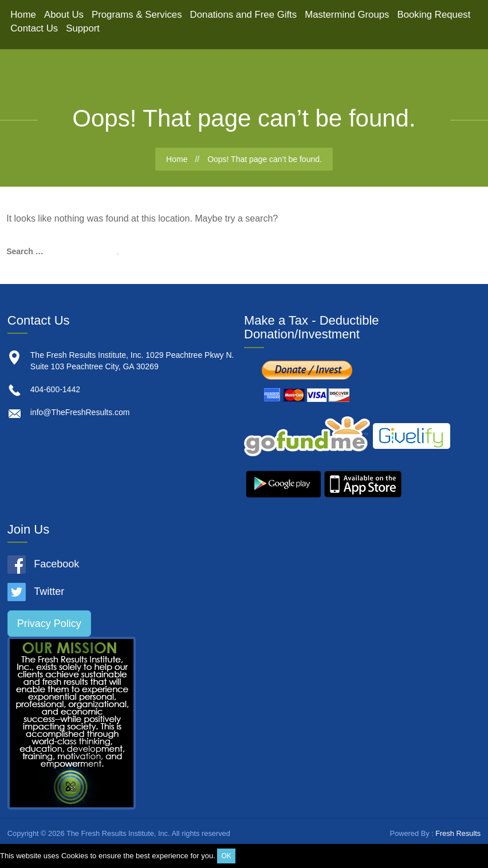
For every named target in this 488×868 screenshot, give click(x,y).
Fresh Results (458, 833)
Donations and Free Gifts (244, 15)
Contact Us (34, 28)
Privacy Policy (49, 624)
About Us (64, 15)
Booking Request (434, 15)
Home (23, 15)
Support (83, 28)
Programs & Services (137, 15)
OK (226, 856)
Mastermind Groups (347, 15)
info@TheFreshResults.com (80, 412)
